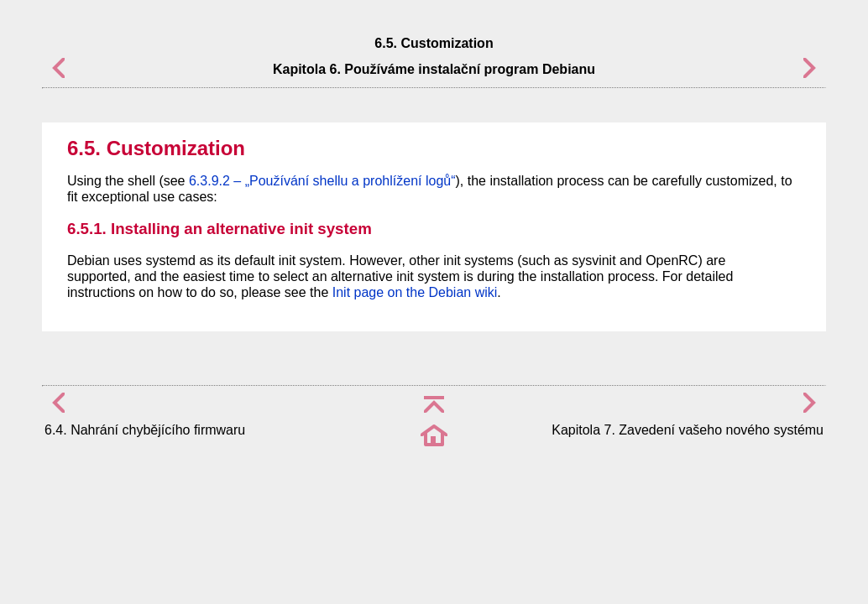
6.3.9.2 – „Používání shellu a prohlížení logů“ (322, 181)
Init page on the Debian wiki (415, 292)
